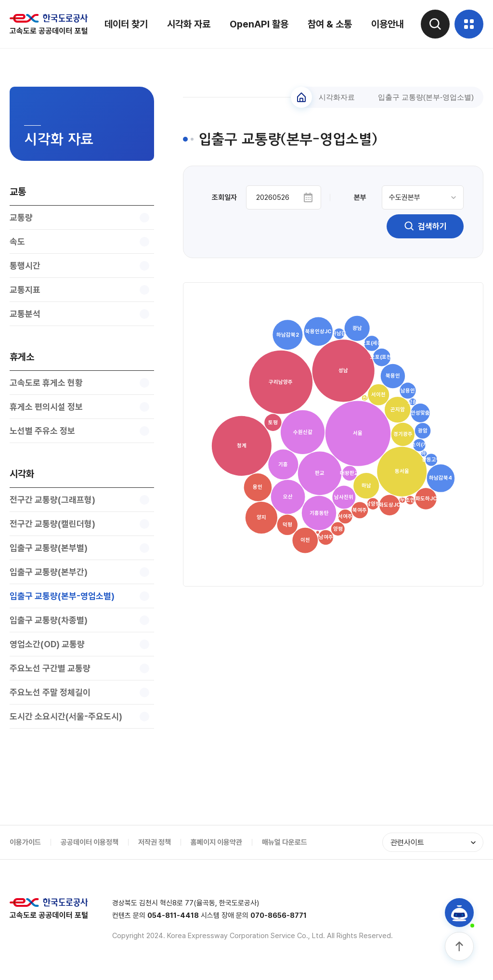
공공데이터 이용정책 (90, 842)
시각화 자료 (189, 24)
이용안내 (388, 24)
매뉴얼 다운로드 (285, 842)
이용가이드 (25, 842)
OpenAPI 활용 (259, 24)
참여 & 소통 (330, 24)
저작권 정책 (155, 842)
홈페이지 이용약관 (216, 842)
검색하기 (425, 226)
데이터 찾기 (126, 24)
